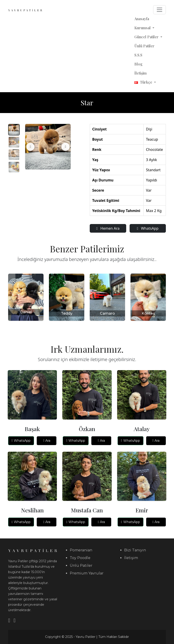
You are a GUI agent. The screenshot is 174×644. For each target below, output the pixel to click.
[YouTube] (9, 620)
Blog (138, 64)
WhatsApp (148, 228)
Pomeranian (81, 550)
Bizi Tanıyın (135, 550)
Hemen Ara (108, 228)
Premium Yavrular (87, 573)
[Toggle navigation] (159, 10)
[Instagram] (15, 620)
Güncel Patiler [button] (147, 37)
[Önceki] (30, 147)
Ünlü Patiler (144, 46)
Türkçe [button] (144, 82)
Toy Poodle (80, 558)
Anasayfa (142, 19)
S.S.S (138, 55)
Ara (47, 441)
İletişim (140, 73)
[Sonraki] (65, 147)
